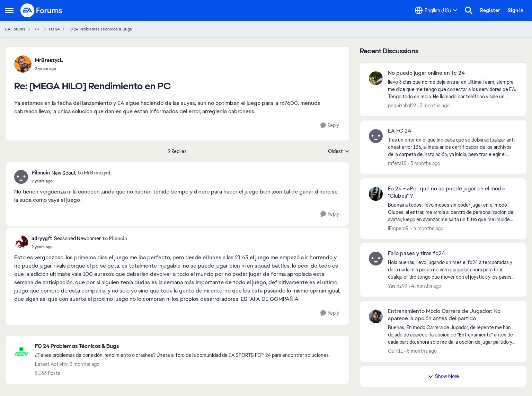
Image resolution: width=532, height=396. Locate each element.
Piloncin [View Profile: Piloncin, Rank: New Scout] (41, 173)
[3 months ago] (433, 106)
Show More (443, 376)
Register (490, 10)
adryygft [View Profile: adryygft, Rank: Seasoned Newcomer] (42, 238)
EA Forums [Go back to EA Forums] (15, 29)
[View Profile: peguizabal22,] (376, 78)
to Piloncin (115, 238)
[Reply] (330, 125)
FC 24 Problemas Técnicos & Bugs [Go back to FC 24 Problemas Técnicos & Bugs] (100, 29)
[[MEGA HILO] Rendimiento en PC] (49, 69)
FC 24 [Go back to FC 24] (54, 29)
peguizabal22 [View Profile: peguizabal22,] (402, 106)
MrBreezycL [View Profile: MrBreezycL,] (49, 60)
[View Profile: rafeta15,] (376, 136)
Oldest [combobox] (339, 152)
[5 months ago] (421, 351)
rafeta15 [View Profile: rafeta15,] (397, 163)
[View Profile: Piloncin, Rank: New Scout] (21, 177)
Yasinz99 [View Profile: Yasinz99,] (398, 286)
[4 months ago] (427, 228)
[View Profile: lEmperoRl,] (376, 194)
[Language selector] (436, 10)
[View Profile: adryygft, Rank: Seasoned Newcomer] (21, 242)
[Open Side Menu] (9, 10)
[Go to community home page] (42, 10)
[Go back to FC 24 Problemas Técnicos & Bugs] (182, 346)
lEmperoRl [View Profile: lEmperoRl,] (399, 228)
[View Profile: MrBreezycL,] (23, 64)
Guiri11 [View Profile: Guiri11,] (396, 351)
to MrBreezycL (95, 173)
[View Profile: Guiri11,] (376, 316)
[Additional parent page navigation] (37, 29)
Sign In (516, 10)
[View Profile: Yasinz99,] (376, 259)
